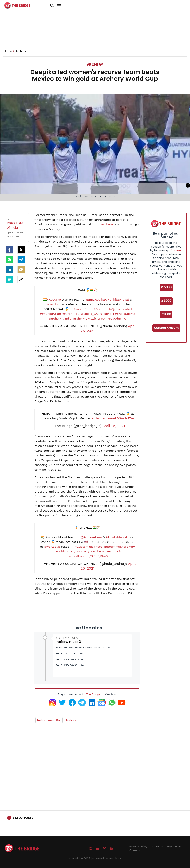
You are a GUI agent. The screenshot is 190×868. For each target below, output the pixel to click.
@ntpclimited (122, 309)
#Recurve (54, 300)
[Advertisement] (95, 34)
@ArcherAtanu (91, 537)
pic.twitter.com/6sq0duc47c (106, 319)
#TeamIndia (113, 551)
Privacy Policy (138, 847)
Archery (95, 65)
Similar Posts (23, 818)
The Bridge (93, 694)
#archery (55, 319)
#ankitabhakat (118, 300)
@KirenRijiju (71, 314)
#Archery (97, 551)
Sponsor (176, 250)
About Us (157, 847)
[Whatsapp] (9, 260)
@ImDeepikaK (97, 300)
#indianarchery (73, 319)
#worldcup (52, 547)
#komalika (51, 304)
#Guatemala (103, 309)
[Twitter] (21, 250)
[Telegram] (21, 260)
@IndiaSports (125, 314)
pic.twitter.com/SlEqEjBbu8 (88, 556)
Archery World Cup (49, 720)
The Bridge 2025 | (81, 858)
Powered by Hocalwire (107, 858)
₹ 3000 (166, 301)
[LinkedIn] (9, 270)
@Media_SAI (90, 314)
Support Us (174, 847)
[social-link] (21, 279)
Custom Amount (166, 328)
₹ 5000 (166, 287)
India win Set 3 (68, 642)
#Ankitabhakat (117, 537)
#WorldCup (82, 309)
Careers (135, 850)
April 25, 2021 (114, 426)
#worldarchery (64, 551)
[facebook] (9, 250)
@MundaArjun (50, 314)
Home (9, 51)
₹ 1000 (166, 314)
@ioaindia (107, 314)
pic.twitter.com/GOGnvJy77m (112, 418)
